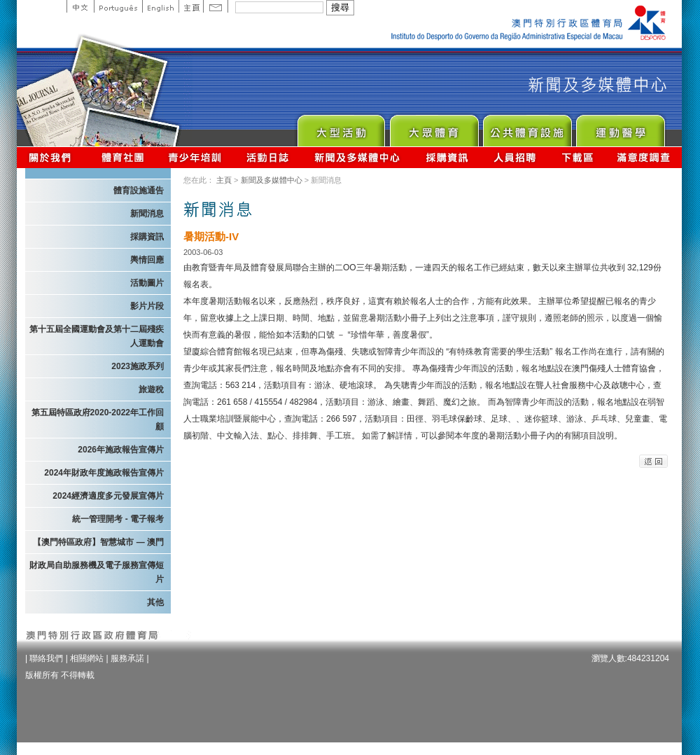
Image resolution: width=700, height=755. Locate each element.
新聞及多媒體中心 (358, 157)
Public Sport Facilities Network (527, 127)
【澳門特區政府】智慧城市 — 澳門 (98, 542)
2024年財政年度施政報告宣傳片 (104, 473)
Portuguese (118, 6)
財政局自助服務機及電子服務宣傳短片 (97, 572)
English (160, 6)
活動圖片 (147, 283)
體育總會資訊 (122, 157)
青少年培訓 (195, 157)
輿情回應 (147, 260)
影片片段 (147, 306)
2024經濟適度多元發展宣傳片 (108, 496)
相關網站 (87, 658)
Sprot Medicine (620, 127)
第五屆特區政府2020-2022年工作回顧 (98, 420)
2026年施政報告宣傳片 (121, 450)
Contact (216, 6)
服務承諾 (127, 658)
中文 (80, 6)
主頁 (191, 6)
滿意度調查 (644, 157)
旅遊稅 (151, 389)
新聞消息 (147, 214)
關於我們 (53, 157)
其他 (155, 602)
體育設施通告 (139, 191)
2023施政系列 (138, 366)
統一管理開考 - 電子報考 (118, 519)
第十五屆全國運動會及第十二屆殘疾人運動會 (97, 336)
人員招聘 (515, 157)
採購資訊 (447, 157)
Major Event (341, 127)
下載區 (577, 157)
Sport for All (434, 127)
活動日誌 (268, 157)
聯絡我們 (46, 658)
